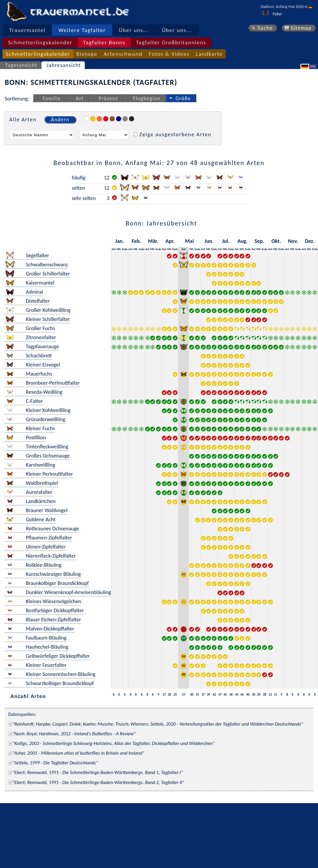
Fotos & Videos (169, 54)
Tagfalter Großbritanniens (171, 42)
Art (80, 98)
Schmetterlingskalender (40, 42)
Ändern (60, 120)
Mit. (119, 249)
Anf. (114, 249)
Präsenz (108, 98)
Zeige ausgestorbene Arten (175, 134)
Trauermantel (27, 30)
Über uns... (134, 30)
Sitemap (301, 28)
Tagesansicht (21, 65)
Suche (265, 28)
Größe (183, 98)
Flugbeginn (147, 98)
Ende (125, 249)
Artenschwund (123, 54)
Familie (52, 98)
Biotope (87, 54)
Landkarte (209, 54)
